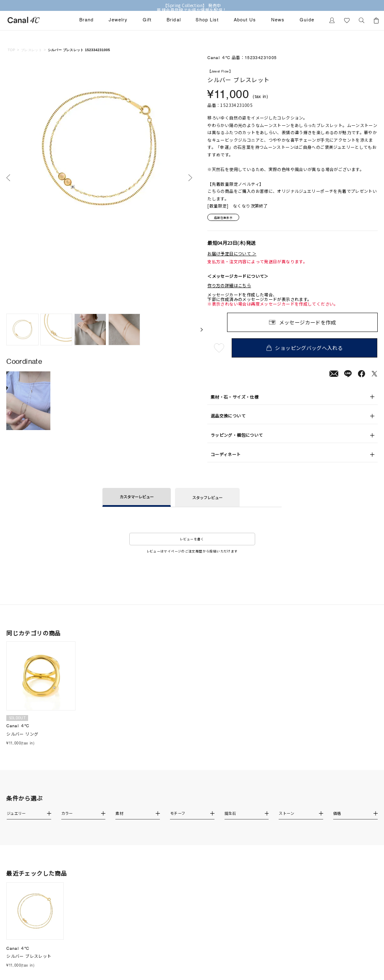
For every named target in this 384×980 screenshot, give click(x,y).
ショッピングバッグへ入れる (305, 349)
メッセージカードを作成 (308, 323)
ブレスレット (31, 50)
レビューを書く (192, 540)
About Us (245, 20)
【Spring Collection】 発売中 (192, 6)
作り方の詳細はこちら (229, 287)
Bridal (174, 20)
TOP (11, 50)
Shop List (207, 20)
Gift (147, 20)
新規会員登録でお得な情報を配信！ (192, 10)
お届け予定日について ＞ (232, 255)
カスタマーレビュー (137, 498)
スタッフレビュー (207, 498)
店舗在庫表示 (225, 218)
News (278, 20)
